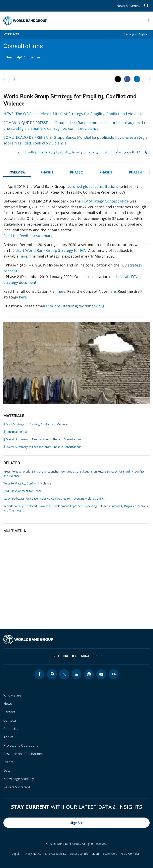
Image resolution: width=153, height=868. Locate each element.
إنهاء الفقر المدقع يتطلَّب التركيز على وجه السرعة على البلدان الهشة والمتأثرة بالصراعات (84, 152)
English (143, 34)
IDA (65, 656)
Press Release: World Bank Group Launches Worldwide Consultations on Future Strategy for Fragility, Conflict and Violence (74, 474)
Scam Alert (110, 854)
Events (8, 762)
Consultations (12, 34)
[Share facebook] (127, 79)
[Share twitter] (118, 79)
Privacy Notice (32, 854)
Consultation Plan (16, 432)
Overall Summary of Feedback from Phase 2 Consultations (42, 447)
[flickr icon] (114, 674)
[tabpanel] (76, 248)
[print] (16, 79)
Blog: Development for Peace (23, 491)
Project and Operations (21, 745)
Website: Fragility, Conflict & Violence (27, 483)
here (23, 256)
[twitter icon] (64, 674)
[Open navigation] (149, 21)
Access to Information (84, 854)
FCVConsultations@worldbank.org (75, 306)
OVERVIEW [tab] (17, 172)
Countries (11, 729)
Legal (15, 854)
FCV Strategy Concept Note (105, 201)
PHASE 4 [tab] (135, 172)
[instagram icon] (89, 674)
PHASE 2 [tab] (76, 172)
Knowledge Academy (19, 779)
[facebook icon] (39, 674)
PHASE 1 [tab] (47, 172)
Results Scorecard (17, 787)
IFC (75, 656)
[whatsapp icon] (52, 674)
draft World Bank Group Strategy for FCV (51, 250)
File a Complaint (131, 854)
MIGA (85, 656)
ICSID (98, 656)
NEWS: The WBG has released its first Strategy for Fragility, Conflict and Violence (73, 114)
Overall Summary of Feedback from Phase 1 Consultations (42, 439)
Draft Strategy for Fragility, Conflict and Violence (36, 424)
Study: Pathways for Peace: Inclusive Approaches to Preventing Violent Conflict (54, 498)
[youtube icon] (101, 674)
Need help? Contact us (24, 57)
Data (7, 770)
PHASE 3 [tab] (106, 172)
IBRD (55, 656)
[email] (7, 79)
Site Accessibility (56, 854)
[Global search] (147, 6)
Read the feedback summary (28, 236)
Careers (9, 712)
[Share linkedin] (137, 79)
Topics (8, 737)
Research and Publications (23, 754)
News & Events (128, 6)
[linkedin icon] (76, 674)
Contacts (10, 720)
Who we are (12, 695)
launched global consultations (92, 186)
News (8, 704)
